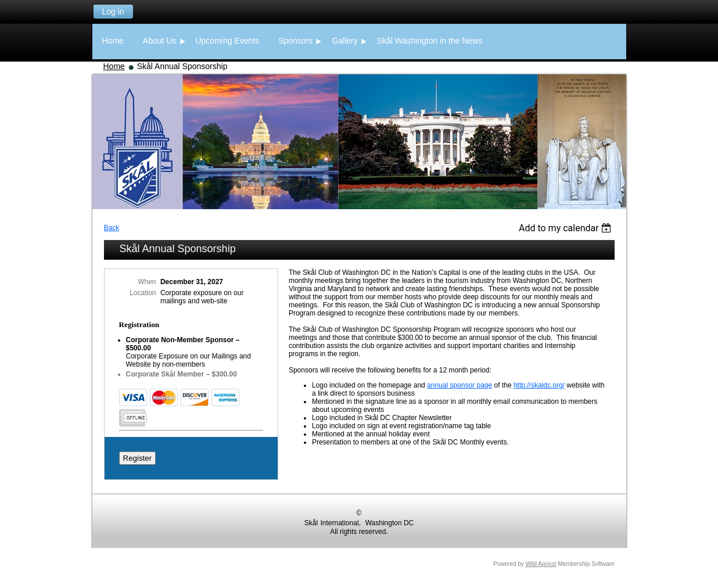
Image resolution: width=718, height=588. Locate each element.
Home (114, 66)
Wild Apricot (541, 564)
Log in (113, 12)
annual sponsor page (459, 385)
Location (143, 293)
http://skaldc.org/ (539, 385)
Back (112, 228)
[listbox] (567, 228)
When (147, 282)
